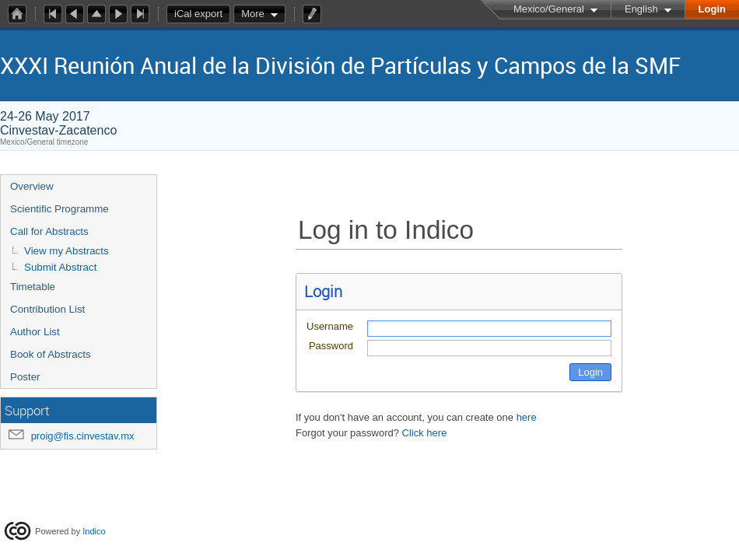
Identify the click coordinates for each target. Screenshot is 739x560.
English (641, 9)
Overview (32, 186)
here (527, 417)
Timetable (33, 287)
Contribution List (47, 309)
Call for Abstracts (49, 231)
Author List (35, 332)
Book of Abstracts (51, 354)
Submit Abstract (60, 267)
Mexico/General (549, 9)
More (253, 14)
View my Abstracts (67, 251)
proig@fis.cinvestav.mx (83, 436)
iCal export (202, 14)
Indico (94, 531)
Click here (425, 433)
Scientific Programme (60, 209)
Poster (25, 377)
